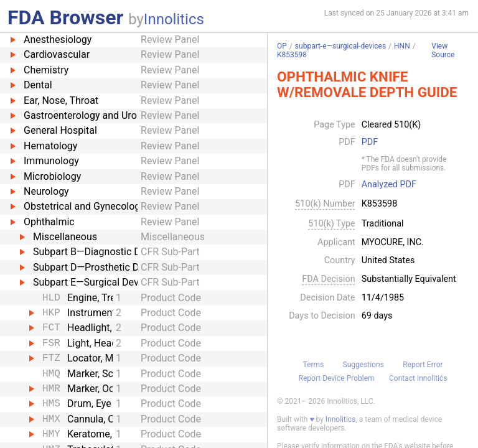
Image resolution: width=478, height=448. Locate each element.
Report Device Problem (337, 378)
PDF (370, 142)
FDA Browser (65, 17)
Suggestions (363, 365)
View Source (443, 51)
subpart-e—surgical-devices (340, 46)
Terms (313, 365)
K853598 (292, 55)
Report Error (423, 365)
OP (282, 46)
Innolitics (174, 19)
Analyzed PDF (389, 185)
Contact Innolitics (418, 378)
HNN (402, 46)
